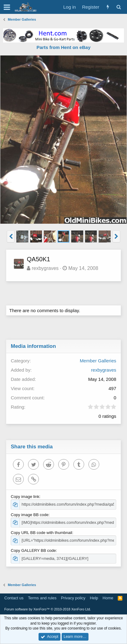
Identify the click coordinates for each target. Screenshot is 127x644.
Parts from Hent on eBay (63, 47)
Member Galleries (98, 361)
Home (108, 598)
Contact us (14, 598)
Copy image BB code (30, 515)
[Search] (119, 7)
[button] (7, 7)
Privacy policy (73, 598)
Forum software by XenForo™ (48, 609)
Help (94, 598)
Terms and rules (42, 598)
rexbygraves (45, 268)
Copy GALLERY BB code (33, 550)
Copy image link (25, 497)
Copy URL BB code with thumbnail (41, 533)
